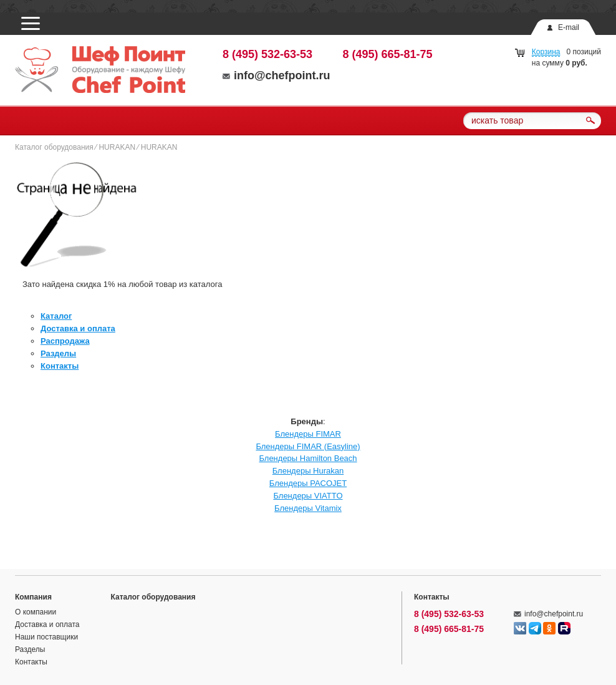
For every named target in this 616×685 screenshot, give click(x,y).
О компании (36, 612)
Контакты (60, 366)
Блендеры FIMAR (308, 434)
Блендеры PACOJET (308, 483)
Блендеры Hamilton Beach (308, 458)
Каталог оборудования (54, 147)
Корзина (546, 52)
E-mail (569, 27)
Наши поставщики (46, 637)
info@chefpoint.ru (277, 75)
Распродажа (65, 341)
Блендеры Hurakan (308, 471)
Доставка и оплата (78, 328)
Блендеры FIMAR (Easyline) (308, 446)
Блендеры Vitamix (308, 508)
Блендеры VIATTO (308, 496)
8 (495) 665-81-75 (388, 54)
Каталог (56, 316)
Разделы (58, 353)
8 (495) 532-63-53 (267, 54)
